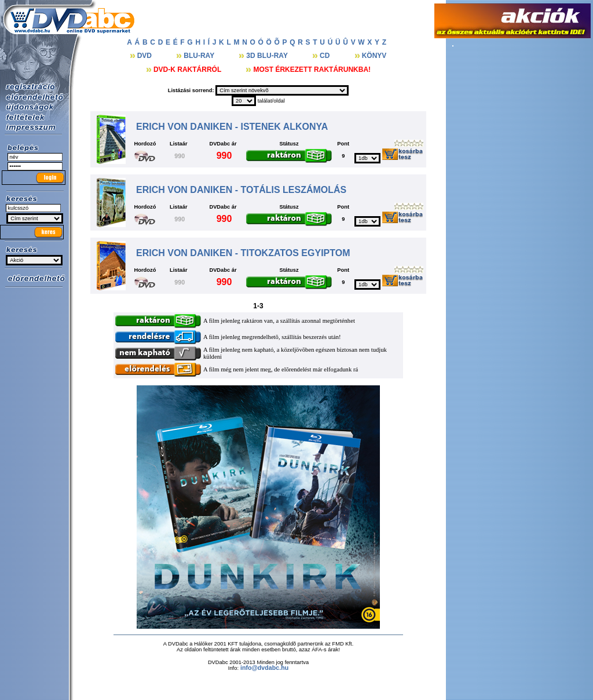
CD (326, 56)
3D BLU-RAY (268, 56)
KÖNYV (374, 56)
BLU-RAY (200, 56)
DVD (146, 56)
